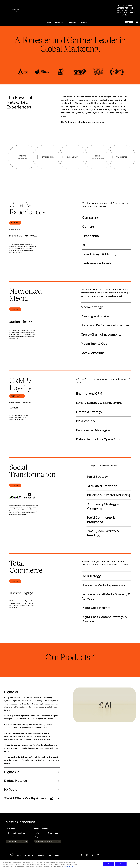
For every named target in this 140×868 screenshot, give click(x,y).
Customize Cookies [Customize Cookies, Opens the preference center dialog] (95, 864)
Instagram (87, 856)
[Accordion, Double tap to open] (32, 693)
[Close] (137, 864)
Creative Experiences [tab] (42, 158)
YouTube (98, 856)
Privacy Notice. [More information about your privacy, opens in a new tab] (69, 866)
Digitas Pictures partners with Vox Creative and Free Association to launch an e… (125, 11)
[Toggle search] (137, 23)
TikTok (93, 856)
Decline (108, 864)
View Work (15, 224)
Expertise (60, 23)
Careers (72, 23)
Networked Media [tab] (69, 158)
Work (49, 23)
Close (121, 864)
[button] (125, 11)
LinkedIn (81, 856)
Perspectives (86, 23)
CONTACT (129, 23)
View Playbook (17, 397)
